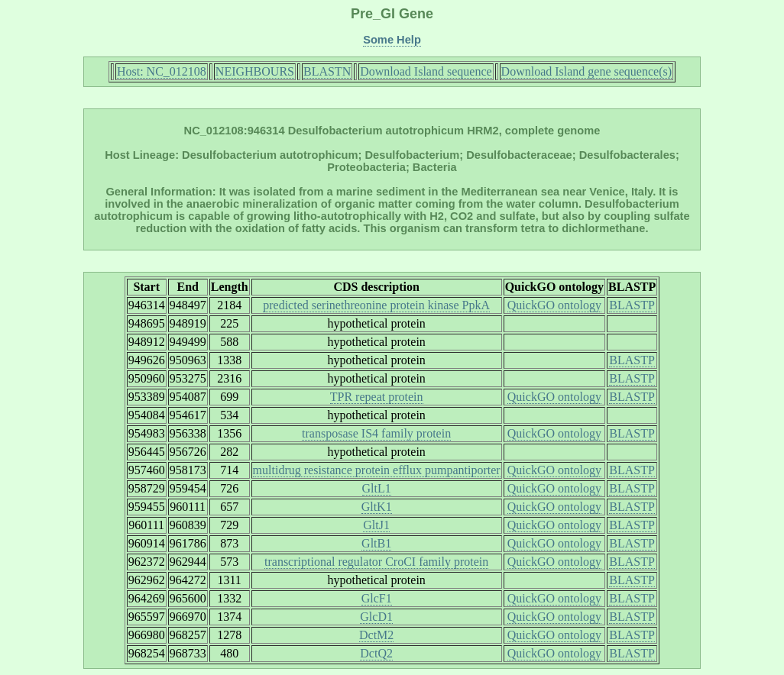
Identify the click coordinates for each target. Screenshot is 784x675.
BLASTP (632, 305)
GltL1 (377, 488)
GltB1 (376, 543)
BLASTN (327, 71)
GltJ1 (376, 525)
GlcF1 (377, 598)
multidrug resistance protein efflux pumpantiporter (377, 470)
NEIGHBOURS (255, 71)
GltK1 (377, 507)
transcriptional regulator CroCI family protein (376, 562)
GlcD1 (376, 617)
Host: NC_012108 (162, 71)
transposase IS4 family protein (376, 433)
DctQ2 (376, 653)
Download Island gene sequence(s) (586, 71)
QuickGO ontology (554, 305)
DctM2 (376, 635)
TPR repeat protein (377, 397)
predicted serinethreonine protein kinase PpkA (376, 305)
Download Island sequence (426, 71)
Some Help (392, 40)
